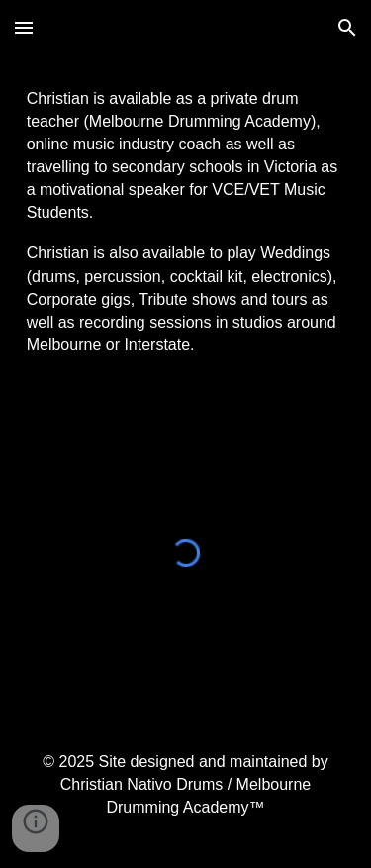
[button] (24, 27)
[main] (186, 222)
